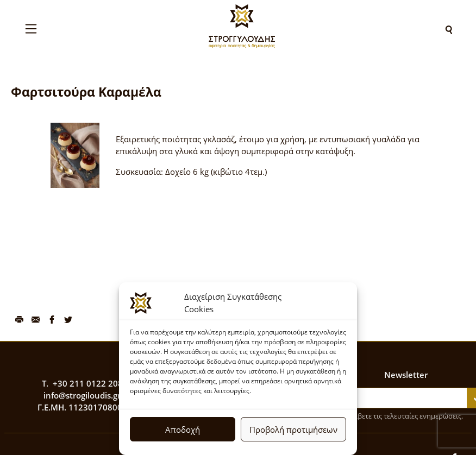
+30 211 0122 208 (88, 383)
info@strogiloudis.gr (82, 395)
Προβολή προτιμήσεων (293, 429)
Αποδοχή (183, 429)
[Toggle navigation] (31, 29)
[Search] (449, 29)
